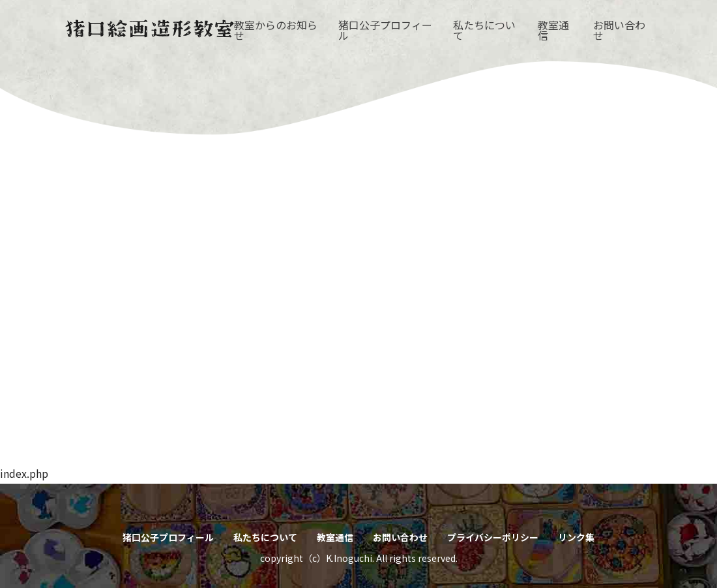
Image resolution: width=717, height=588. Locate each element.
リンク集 (576, 537)
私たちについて (484, 30)
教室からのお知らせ (276, 30)
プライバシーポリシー (493, 537)
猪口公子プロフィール (385, 30)
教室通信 (553, 30)
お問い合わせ (619, 30)
